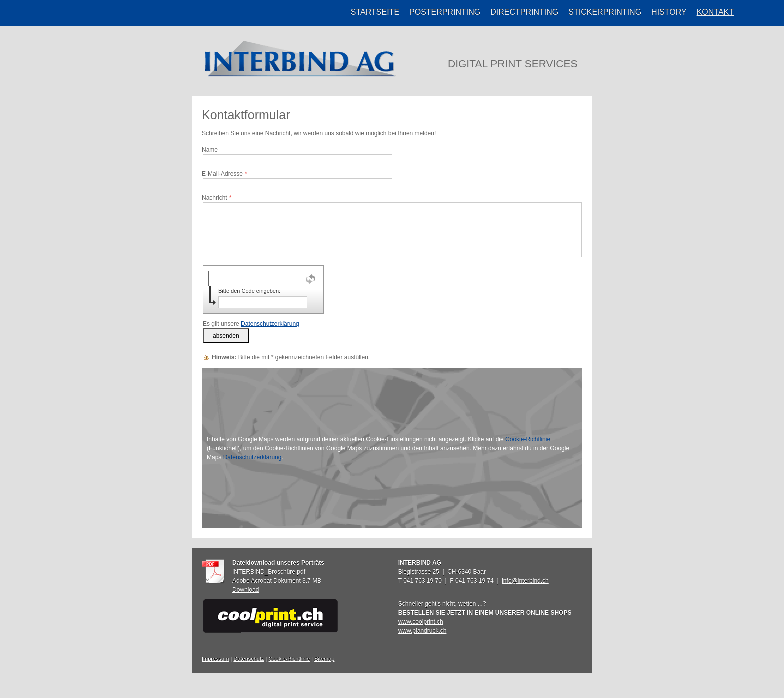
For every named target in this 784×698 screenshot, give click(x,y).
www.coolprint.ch (421, 622)
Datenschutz (249, 659)
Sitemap (324, 659)
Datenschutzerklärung (270, 324)
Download (246, 590)
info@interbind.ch (525, 581)
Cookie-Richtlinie (528, 439)
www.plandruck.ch (423, 631)
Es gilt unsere (251, 324)
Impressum (215, 659)
